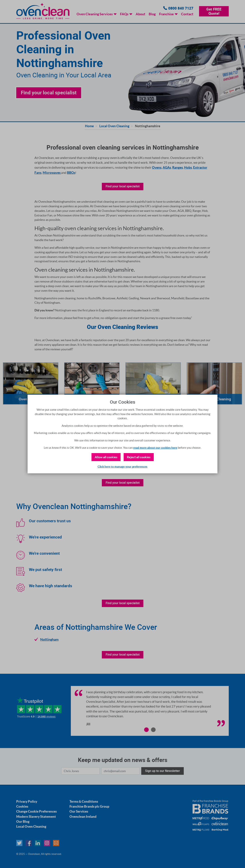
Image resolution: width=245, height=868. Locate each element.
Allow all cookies (106, 457)
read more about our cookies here (155, 448)
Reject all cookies (139, 457)
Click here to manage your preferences (122, 467)
